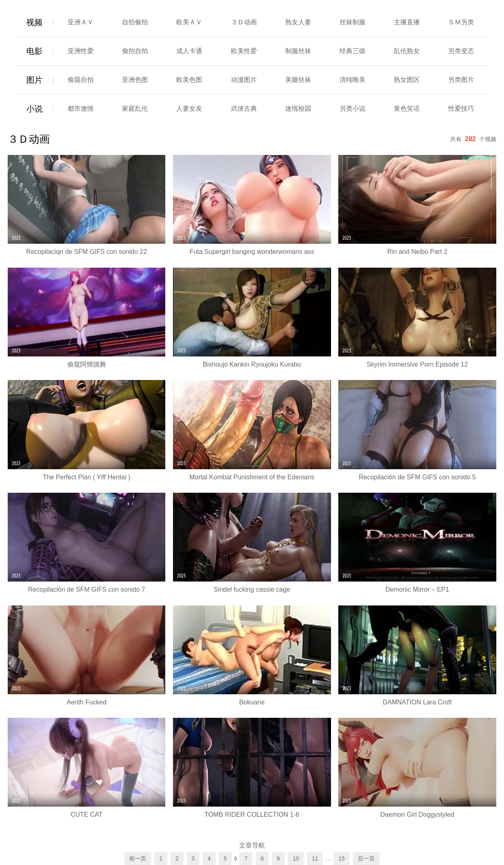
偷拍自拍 (135, 51)
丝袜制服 (352, 22)
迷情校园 (298, 108)
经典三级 (352, 51)
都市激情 (81, 108)
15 (342, 859)
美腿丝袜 (298, 80)
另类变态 (461, 51)
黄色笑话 (407, 108)
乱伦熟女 (407, 51)
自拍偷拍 (135, 22)
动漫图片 (244, 80)
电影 (34, 51)
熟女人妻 (298, 22)
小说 (34, 109)
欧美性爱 (244, 51)
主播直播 (407, 22)
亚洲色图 (135, 80)
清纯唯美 (352, 80)
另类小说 (352, 108)
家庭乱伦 (135, 108)
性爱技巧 (461, 108)
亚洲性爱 (81, 51)
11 (315, 859)
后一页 (366, 859)
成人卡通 (189, 51)
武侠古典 (244, 108)
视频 (34, 22)
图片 (34, 80)
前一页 (138, 859)
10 (296, 859)
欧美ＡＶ (189, 22)
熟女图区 (407, 80)
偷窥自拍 (81, 80)
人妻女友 (189, 108)
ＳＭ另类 (461, 22)
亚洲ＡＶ (81, 22)
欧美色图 (189, 80)
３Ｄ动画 (244, 22)
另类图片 (461, 80)
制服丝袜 (298, 51)
